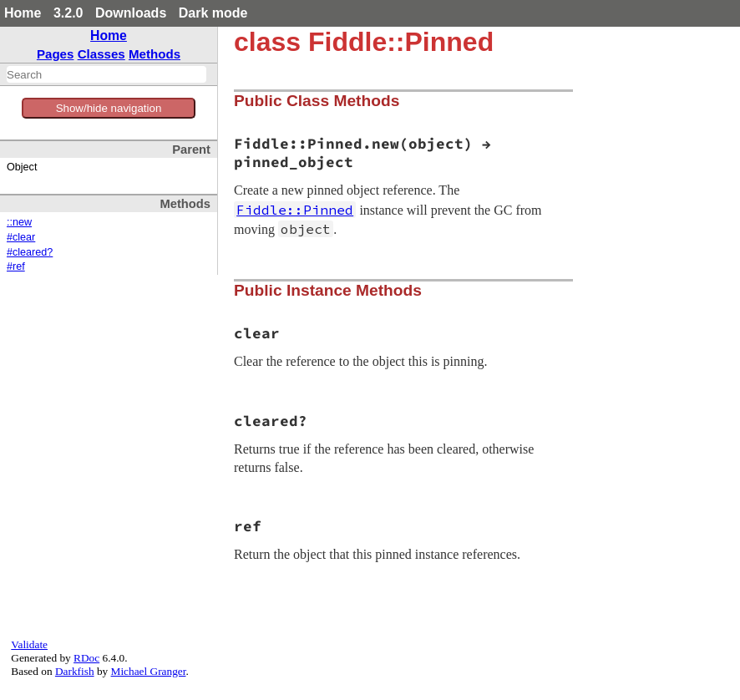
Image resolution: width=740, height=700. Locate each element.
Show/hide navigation (109, 108)
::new (19, 222)
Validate (29, 644)
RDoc (86, 658)
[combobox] (106, 74)
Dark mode (213, 13)
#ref (16, 266)
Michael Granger (149, 671)
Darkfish (75, 671)
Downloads (131, 13)
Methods (155, 54)
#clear (21, 237)
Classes (101, 54)
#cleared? (30, 252)
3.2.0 (68, 13)
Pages (56, 54)
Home (23, 13)
